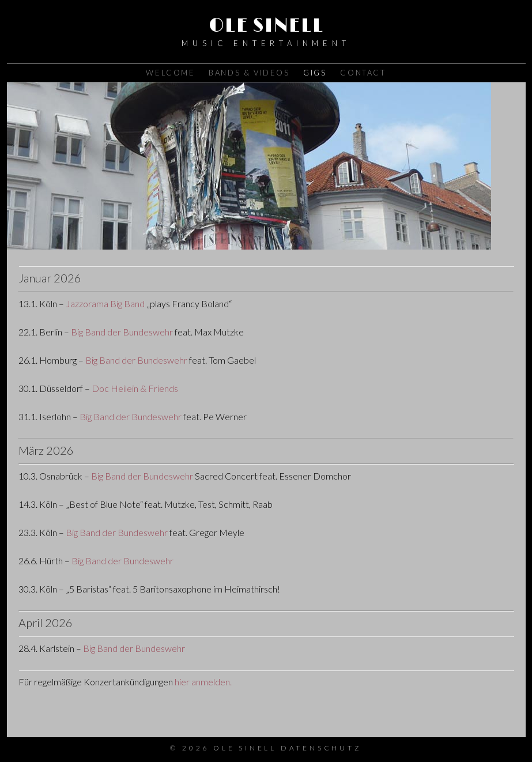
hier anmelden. (203, 682)
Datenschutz (321, 748)
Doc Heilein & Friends (135, 388)
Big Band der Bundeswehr (122, 332)
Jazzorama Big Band (105, 303)
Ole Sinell (266, 26)
